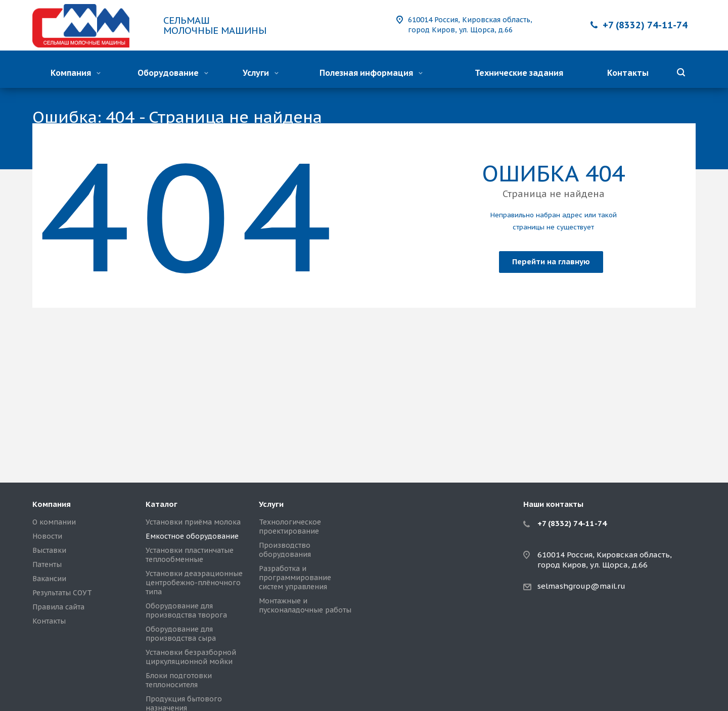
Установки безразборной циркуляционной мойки (191, 657)
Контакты (628, 73)
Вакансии (49, 579)
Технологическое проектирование (290, 527)
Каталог (162, 504)
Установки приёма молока (193, 522)
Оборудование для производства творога (186, 610)
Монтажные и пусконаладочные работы (305, 605)
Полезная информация (371, 73)
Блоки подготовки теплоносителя (179, 680)
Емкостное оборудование (192, 536)
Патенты (47, 564)
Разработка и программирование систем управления (295, 578)
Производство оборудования (285, 550)
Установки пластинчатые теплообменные (190, 555)
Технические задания (519, 73)
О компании (54, 522)
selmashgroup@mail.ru (581, 586)
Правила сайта (58, 607)
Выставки (49, 550)
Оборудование (173, 73)
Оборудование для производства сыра (181, 634)
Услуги (261, 73)
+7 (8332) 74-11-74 (645, 25)
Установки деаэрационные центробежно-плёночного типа (194, 583)
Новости (47, 536)
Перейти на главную (551, 262)
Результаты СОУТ (62, 593)
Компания (76, 73)
